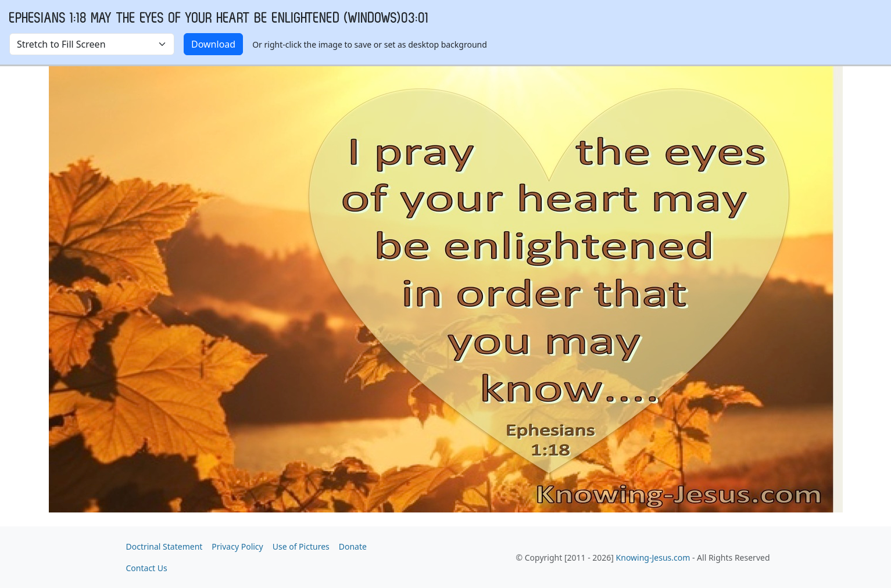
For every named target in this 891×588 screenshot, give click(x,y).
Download (213, 44)
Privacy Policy (237, 546)
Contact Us (147, 568)
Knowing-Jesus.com (653, 557)
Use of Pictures (301, 546)
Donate (353, 546)
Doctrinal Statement (164, 546)
